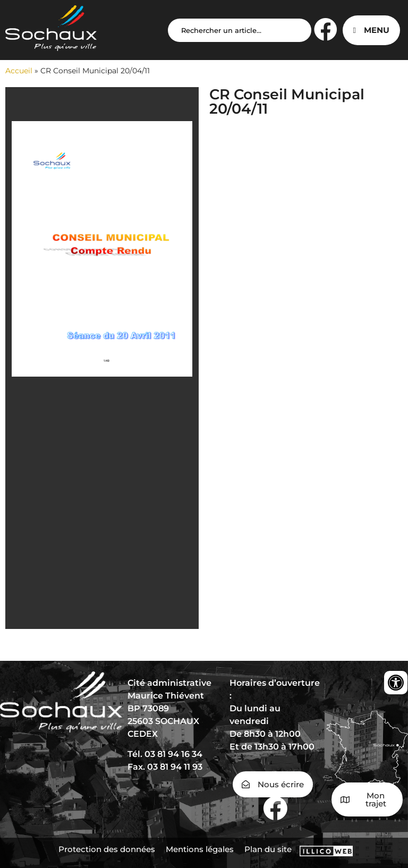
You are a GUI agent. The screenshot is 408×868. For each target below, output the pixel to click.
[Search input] (240, 30)
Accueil (19, 71)
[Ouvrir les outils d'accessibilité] (396, 683)
